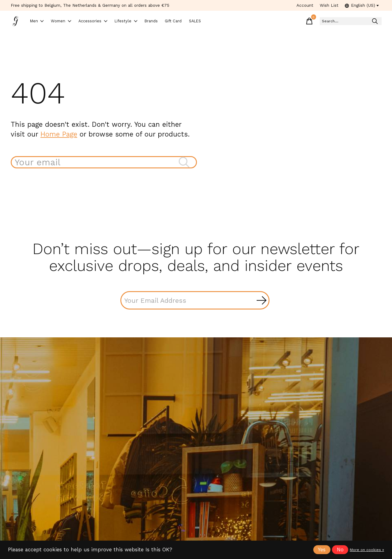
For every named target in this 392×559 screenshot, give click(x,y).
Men (40, 22)
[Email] (195, 302)
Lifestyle (149, 22)
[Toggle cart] (288, 21)
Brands (181, 22)
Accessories (109, 22)
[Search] (340, 22)
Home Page (59, 135)
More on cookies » (367, 550)
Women (70, 22)
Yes (322, 550)
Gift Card (210, 22)
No (340, 550)
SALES (238, 22)
